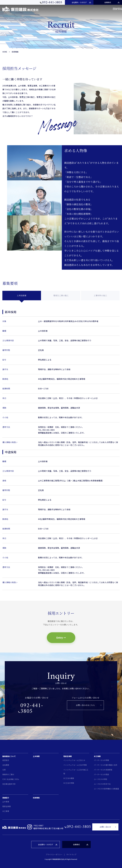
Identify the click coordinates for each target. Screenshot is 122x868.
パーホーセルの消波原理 (103, 770)
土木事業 (36, 756)
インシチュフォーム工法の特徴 (75, 765)
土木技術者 (22, 295)
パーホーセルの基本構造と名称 (106, 765)
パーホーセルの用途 (101, 774)
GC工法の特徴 (69, 783)
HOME (5, 52)
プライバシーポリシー (54, 854)
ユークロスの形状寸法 (102, 784)
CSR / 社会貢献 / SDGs (11, 779)
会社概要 (6, 765)
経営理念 (6, 760)
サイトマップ (71, 854)
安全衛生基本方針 (9, 784)
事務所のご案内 (8, 774)
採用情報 (15, 52)
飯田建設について (9, 756)
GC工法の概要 (69, 778)
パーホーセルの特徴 (101, 760)
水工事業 (97, 756)
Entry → (61, 638)
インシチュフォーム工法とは (74, 760)
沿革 (4, 770)
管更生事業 (68, 756)
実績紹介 (6, 798)
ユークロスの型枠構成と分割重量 (106, 789)
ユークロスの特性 (101, 779)
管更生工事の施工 (61, 295)
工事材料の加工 (100, 295)
